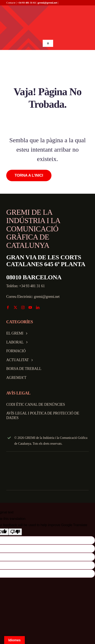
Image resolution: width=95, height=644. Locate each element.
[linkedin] (38, 307)
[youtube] (30, 307)
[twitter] (15, 307)
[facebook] (8, 307)
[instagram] (23, 307)
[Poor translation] (15, 532)
